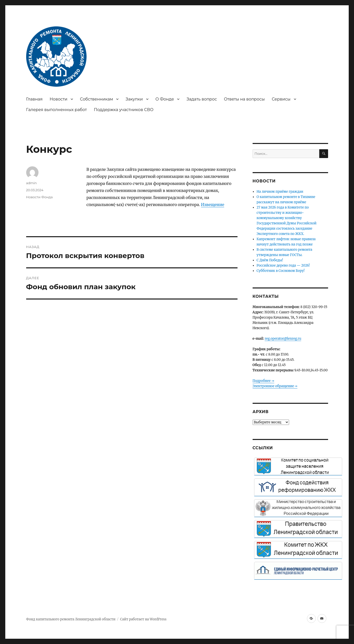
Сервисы (281, 99)
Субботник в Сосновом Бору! (281, 271)
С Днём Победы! (270, 260)
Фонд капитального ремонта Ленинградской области (71, 619)
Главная (34, 99)
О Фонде (165, 99)
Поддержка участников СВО (124, 110)
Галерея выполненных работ (57, 110)
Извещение (213, 205)
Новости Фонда (40, 197)
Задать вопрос (202, 99)
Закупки (134, 99)
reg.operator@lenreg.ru (283, 339)
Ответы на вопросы (244, 99)
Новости (58, 99)
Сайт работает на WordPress (143, 619)
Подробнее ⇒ (263, 381)
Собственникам (97, 99)
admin (32, 183)
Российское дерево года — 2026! (283, 265)
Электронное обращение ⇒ (275, 386)
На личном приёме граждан (280, 192)
